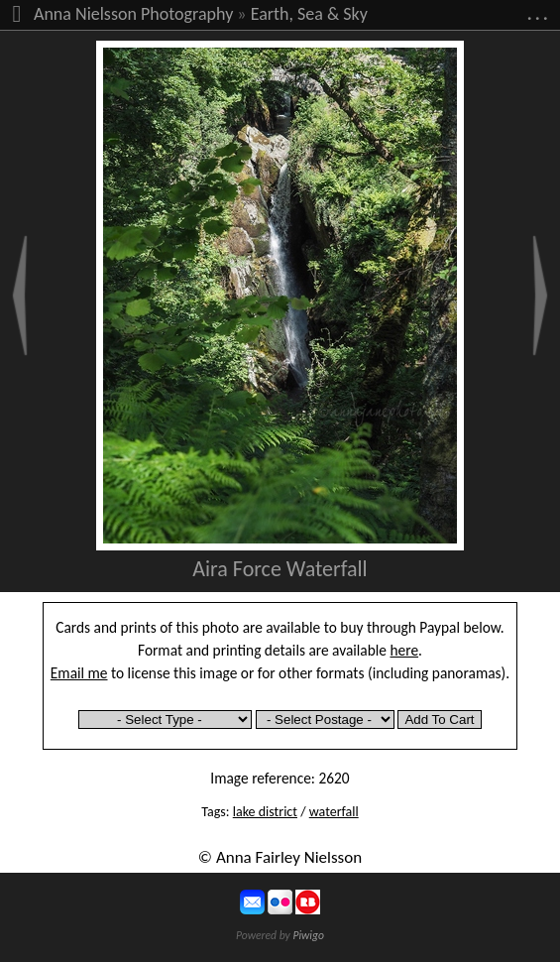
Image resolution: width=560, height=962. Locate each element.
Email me (79, 673)
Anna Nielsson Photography (133, 14)
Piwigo (308, 935)
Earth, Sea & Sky (309, 14)
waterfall (334, 812)
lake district (265, 812)
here (405, 650)
